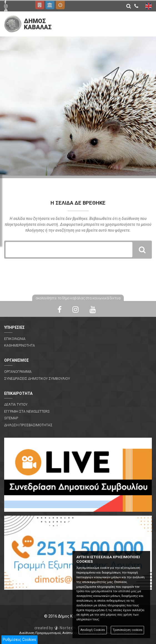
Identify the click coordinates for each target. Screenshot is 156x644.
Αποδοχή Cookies (93, 630)
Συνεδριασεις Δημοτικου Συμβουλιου (37, 379)
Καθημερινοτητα (20, 346)
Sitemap (11, 418)
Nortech (55, 628)
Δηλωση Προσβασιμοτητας (28, 425)
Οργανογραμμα (18, 372)
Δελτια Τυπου (16, 405)
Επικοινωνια (15, 339)
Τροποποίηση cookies (128, 630)
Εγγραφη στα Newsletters (27, 412)
